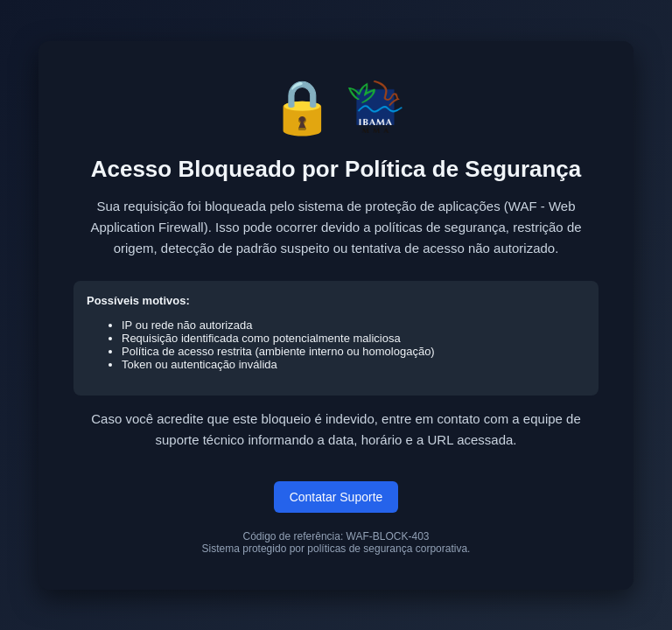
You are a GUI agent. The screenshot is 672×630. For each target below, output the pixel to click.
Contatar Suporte (336, 497)
